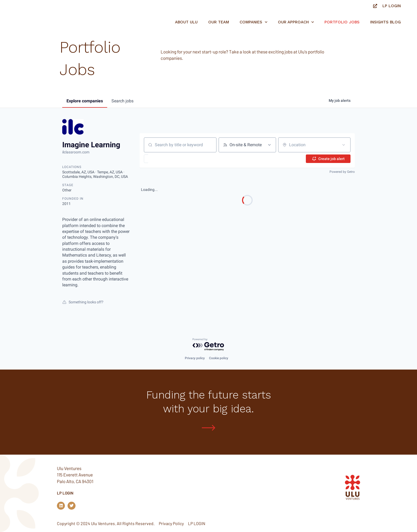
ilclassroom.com (76, 152)
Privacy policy (195, 358)
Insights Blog (385, 22)
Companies (253, 22)
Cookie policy (219, 358)
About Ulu (186, 22)
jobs (122, 101)
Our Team (219, 22)
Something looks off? (83, 302)
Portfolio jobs (342, 22)
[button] (162, 159)
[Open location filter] (344, 145)
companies (85, 101)
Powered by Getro (342, 172)
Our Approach (296, 22)
